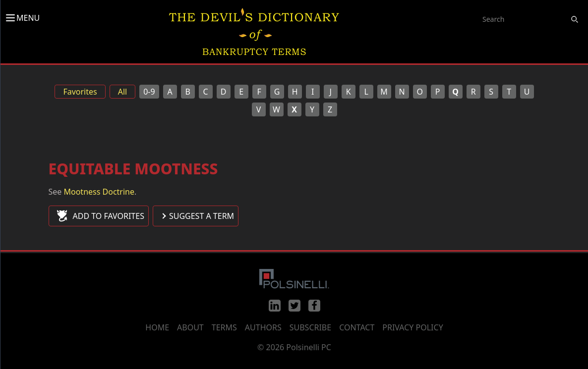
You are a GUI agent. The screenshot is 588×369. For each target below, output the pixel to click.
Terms (224, 327)
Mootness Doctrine (99, 192)
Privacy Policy (412, 327)
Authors (263, 327)
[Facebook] (314, 306)
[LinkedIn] (275, 306)
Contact (357, 327)
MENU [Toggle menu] (22, 18)
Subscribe (310, 327)
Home (157, 327)
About (190, 327)
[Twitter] (294, 306)
